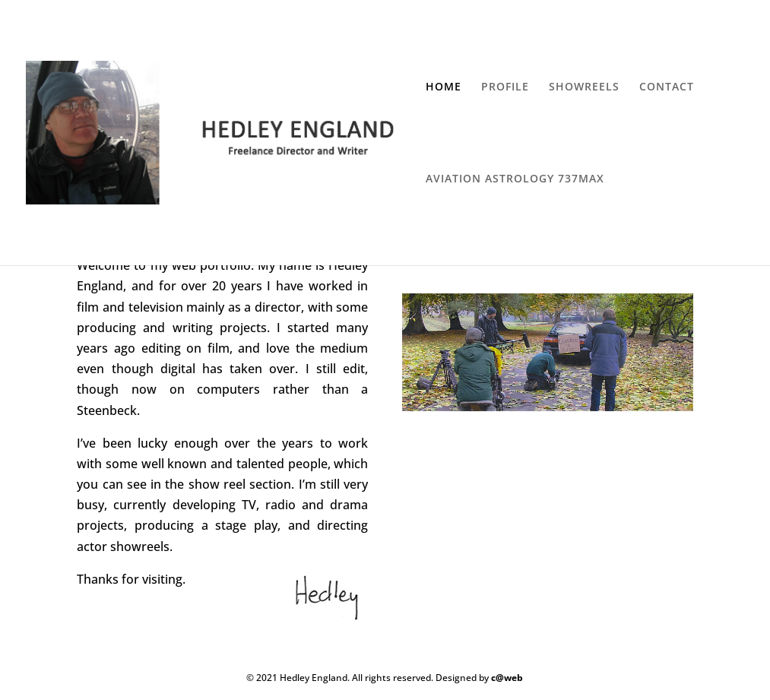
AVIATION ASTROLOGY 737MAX (515, 179)
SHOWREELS (584, 87)
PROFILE (505, 87)
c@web (507, 678)
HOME (444, 87)
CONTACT (667, 87)
